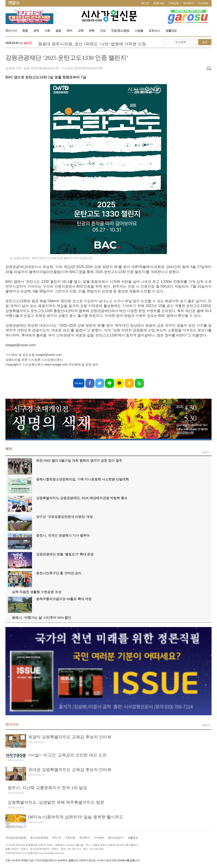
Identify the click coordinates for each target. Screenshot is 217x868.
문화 (92, 31)
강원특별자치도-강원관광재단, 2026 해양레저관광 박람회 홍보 (82, 498)
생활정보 (171, 31)
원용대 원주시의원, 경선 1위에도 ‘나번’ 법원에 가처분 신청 (92, 44)
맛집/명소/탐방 (120, 31)
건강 (103, 31)
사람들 (139, 31)
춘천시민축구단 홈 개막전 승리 (59, 573)
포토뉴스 (154, 31)
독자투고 (188, 3)
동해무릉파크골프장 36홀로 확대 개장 (64, 599)
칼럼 (58, 31)
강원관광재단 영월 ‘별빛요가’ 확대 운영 (65, 554)
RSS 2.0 (57, 837)
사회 (47, 31)
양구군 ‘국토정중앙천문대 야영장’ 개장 (64, 517)
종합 (25, 31)
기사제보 (203, 3)
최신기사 (11, 31)
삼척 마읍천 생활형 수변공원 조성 (37, 592)
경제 (36, 31)
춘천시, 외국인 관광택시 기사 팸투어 (63, 535)
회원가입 (159, 3)
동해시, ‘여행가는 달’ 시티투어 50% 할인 (42, 618)
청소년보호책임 (39, 838)
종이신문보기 (116, 838)
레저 (69, 31)
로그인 (145, 3)
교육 (81, 31)
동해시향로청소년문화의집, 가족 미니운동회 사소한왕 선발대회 (82, 479)
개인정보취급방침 (16, 838)
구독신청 (173, 3)
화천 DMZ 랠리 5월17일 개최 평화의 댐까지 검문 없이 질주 (79, 460)
